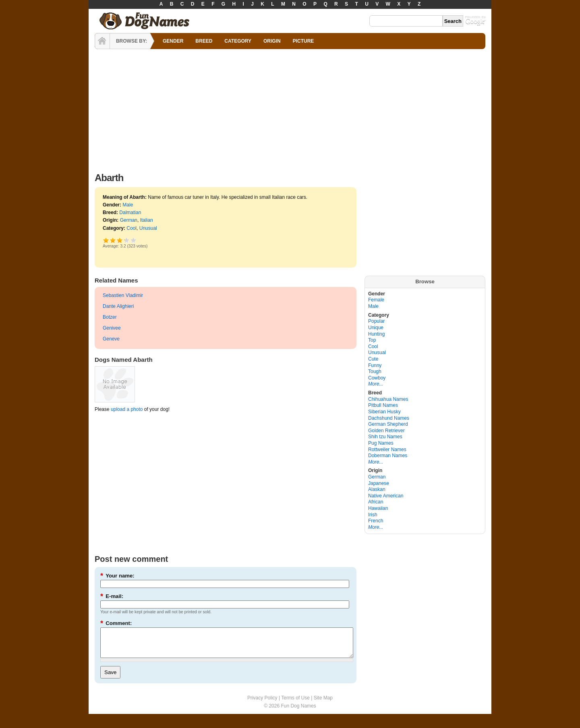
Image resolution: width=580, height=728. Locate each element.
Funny (375, 365)
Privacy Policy (262, 704)
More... (376, 384)
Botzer (110, 317)
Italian (147, 220)
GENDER (173, 41)
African (376, 502)
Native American (386, 496)
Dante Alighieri (118, 306)
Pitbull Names (383, 405)
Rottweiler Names (387, 450)
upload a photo (127, 409)
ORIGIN (272, 41)
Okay (113, 240)
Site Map (323, 704)
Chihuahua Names (388, 399)
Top (372, 340)
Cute (373, 359)
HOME (102, 41)
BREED (204, 41)
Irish (373, 515)
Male (128, 205)
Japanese (379, 483)
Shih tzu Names (385, 437)
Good (120, 240)
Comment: (116, 623)
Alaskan (377, 489)
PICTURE (303, 41)
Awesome (134, 240)
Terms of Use (295, 704)
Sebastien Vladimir (123, 295)
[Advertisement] (290, 109)
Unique (376, 328)
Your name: (117, 576)
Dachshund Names (389, 418)
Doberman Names (388, 456)
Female (376, 300)
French (376, 521)
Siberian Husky (384, 412)
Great (124, 240)
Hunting (376, 334)
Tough (375, 371)
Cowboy (377, 378)
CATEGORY (238, 41)
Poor (106, 240)
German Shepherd (388, 424)
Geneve (111, 339)
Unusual (148, 228)
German (129, 220)
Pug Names (381, 443)
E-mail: (112, 596)
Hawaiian (378, 508)
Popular (376, 321)
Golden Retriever (386, 431)
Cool (132, 228)
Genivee (112, 328)
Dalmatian (130, 212)
